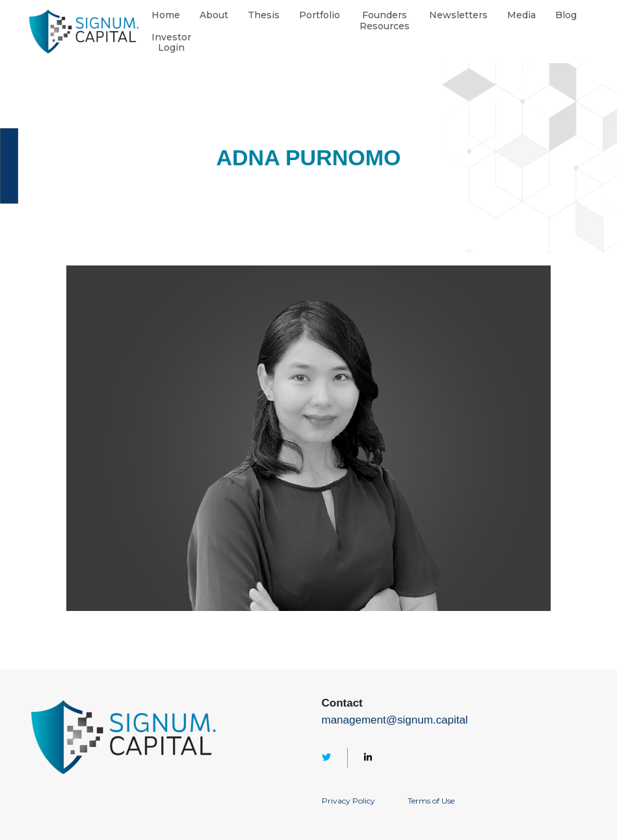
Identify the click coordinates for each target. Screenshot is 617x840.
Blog (566, 15)
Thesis (264, 15)
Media (521, 15)
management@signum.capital (395, 720)
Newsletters (458, 15)
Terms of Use (431, 801)
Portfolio (320, 15)
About (214, 15)
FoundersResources (385, 21)
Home (166, 15)
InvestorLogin (171, 43)
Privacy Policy (348, 801)
